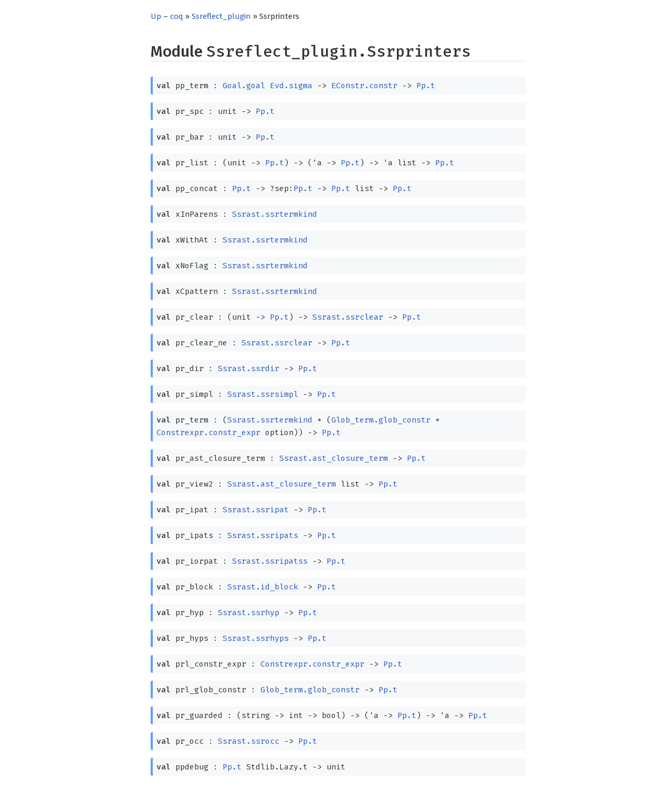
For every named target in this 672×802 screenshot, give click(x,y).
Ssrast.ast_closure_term (334, 458)
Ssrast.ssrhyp (249, 613)
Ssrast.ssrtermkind (275, 214)
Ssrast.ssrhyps (256, 638)
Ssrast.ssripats (263, 535)
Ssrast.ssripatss (270, 561)
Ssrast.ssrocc (249, 741)
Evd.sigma (291, 86)
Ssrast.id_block (263, 587)
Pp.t (426, 86)
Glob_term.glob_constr (381, 420)
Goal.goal (244, 86)
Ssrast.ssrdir (249, 368)
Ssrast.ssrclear (348, 317)
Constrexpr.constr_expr (208, 432)
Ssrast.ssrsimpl (263, 394)
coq (177, 16)
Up (156, 16)
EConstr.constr (364, 86)
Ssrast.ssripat (256, 510)
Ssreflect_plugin (221, 16)
